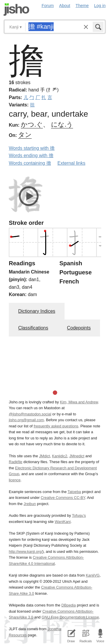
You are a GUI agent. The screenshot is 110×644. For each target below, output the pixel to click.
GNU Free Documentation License (70, 617)
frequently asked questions (56, 426)
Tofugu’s (79, 515)
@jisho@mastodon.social (30, 414)
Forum (48, 6)
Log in (100, 6)
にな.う (62, 124)
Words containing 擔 (30, 163)
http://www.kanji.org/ (26, 552)
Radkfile (16, 462)
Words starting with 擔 (32, 148)
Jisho (16, 10)
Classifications (33, 328)
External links (71, 163)
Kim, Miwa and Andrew (79, 402)
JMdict (44, 456)
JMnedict (77, 456)
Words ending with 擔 (31, 156)
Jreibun (30, 504)
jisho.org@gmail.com (26, 420)
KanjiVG (93, 575)
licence (15, 480)
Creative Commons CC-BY (63, 498)
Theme (82, 6)
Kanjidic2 (60, 456)
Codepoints (79, 328)
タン (25, 135)
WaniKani (63, 522)
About (65, 6)
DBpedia (68, 605)
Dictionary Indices (37, 311)
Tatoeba (74, 492)
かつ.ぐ (32, 124)
